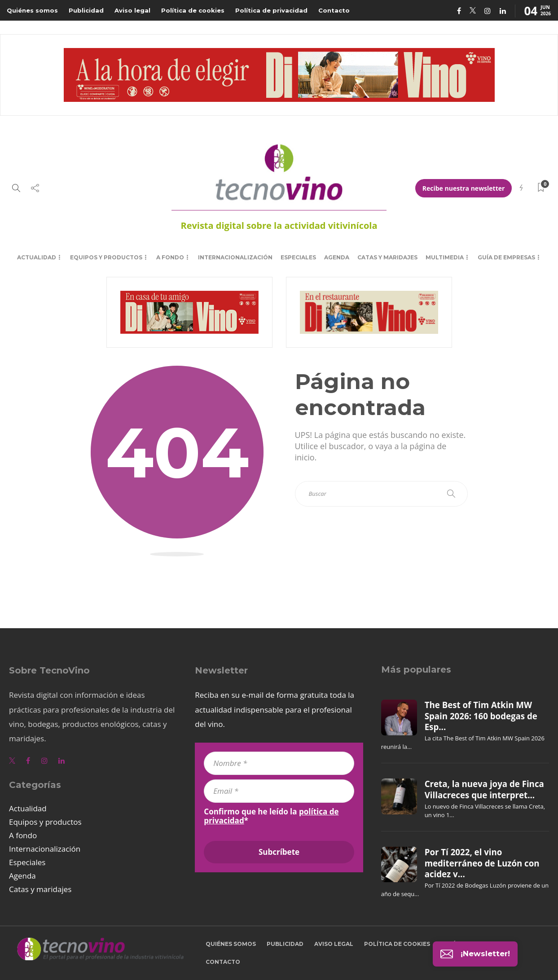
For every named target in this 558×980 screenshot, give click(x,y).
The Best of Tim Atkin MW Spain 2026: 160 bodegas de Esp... (481, 716)
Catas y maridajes (387, 257)
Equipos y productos (106, 257)
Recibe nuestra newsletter (464, 188)
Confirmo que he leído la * (271, 816)
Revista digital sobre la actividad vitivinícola (279, 225)
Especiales (298, 257)
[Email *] (279, 791)
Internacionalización (235, 257)
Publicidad (86, 10)
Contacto (334, 10)
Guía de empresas (506, 257)
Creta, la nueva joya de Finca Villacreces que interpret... (484, 789)
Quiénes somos (32, 10)
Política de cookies (193, 10)
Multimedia (445, 257)
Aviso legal (132, 10)
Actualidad (37, 257)
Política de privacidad (271, 10)
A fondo (170, 257)
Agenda (337, 257)
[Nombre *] (279, 763)
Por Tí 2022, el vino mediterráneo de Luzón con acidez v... (482, 863)
